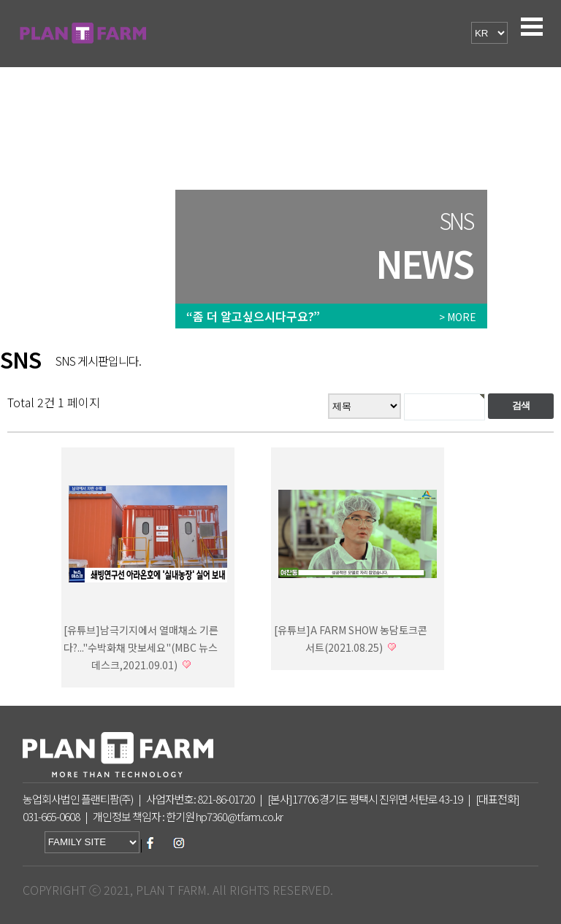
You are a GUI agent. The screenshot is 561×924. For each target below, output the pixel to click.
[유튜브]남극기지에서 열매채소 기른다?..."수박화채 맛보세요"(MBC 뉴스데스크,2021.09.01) (141, 647)
